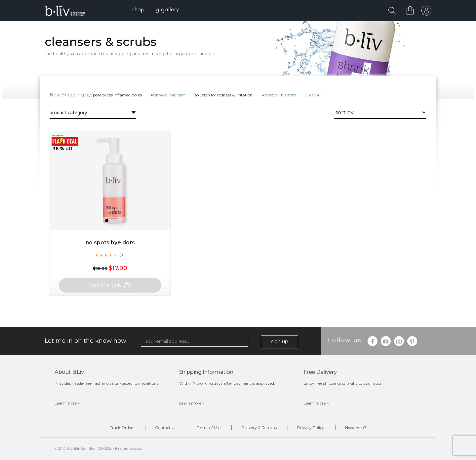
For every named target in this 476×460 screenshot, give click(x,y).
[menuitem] (138, 10)
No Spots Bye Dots (110, 243)
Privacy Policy (311, 427)
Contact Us (165, 427)
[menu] (156, 10)
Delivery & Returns (259, 427)
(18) (123, 255)
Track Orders (122, 427)
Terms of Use (209, 427)
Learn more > (67, 403)
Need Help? (356, 427)
